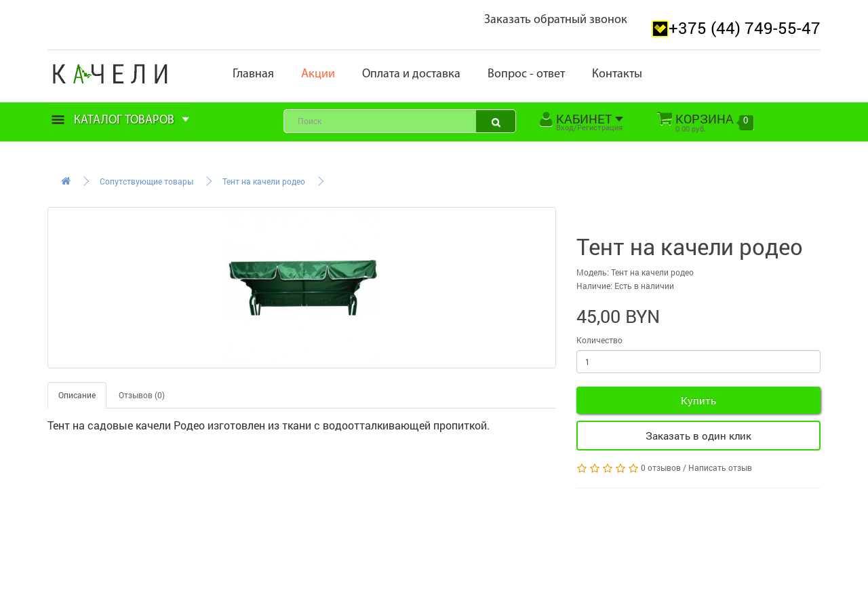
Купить (698, 400)
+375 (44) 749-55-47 (745, 28)
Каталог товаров (121, 120)
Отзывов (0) (142, 395)
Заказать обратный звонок (556, 20)
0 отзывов (661, 467)
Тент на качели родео (264, 181)
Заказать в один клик (698, 436)
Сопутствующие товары (146, 181)
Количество (599, 340)
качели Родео (170, 425)
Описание (77, 395)
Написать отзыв (720, 467)
